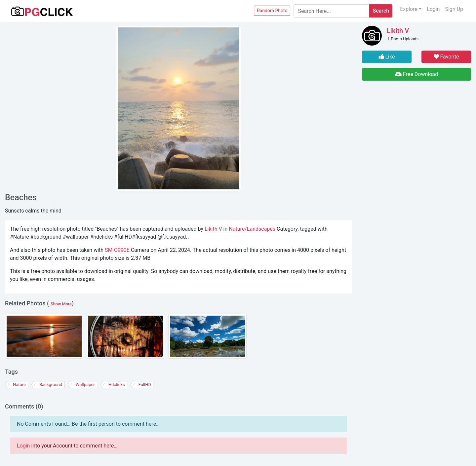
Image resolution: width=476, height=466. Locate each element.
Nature (19, 385)
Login (433, 9)
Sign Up (454, 9)
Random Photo (272, 11)
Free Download (416, 74)
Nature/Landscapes (252, 229)
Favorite (446, 57)
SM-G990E (117, 250)
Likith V (213, 229)
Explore (409, 9)
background (51, 385)
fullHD (145, 385)
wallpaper (85, 385)
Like (387, 57)
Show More (61, 304)
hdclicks (117, 385)
